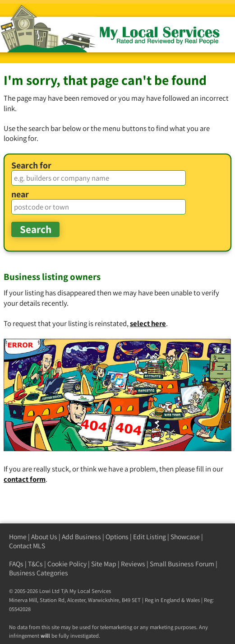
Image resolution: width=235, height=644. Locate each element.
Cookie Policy (67, 564)
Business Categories (39, 573)
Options (117, 537)
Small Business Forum (182, 564)
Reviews (133, 564)
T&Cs (35, 564)
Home (18, 537)
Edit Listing (150, 537)
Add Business (81, 537)
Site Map (104, 564)
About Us (44, 537)
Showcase (185, 537)
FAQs (16, 564)
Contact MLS (27, 546)
